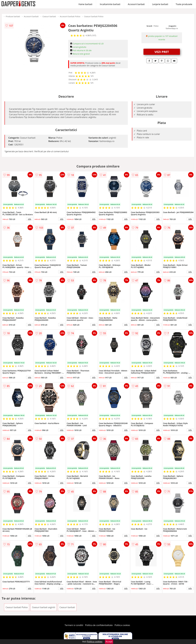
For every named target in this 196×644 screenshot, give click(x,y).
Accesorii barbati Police (70, 16)
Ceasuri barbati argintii (44, 607)
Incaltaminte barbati (110, 4)
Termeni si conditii (74, 625)
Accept (109, 642)
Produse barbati (13, 16)
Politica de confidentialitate (99, 625)
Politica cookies (122, 625)
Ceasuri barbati (49, 16)
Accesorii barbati (136, 4)
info (30, 219)
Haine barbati (85, 4)
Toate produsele (184, 4)
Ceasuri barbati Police (94, 16)
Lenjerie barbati (160, 4)
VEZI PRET (162, 52)
